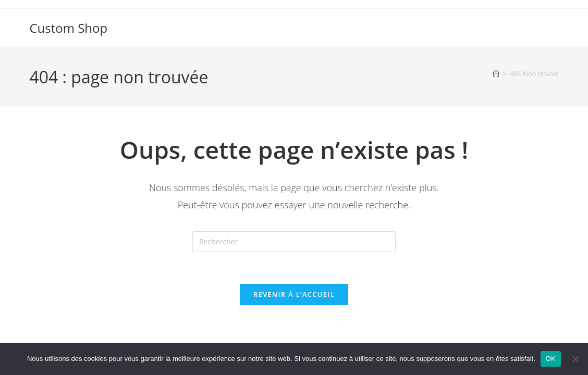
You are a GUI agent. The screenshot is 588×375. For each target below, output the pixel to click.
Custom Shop (68, 28)
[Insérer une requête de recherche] (294, 242)
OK (551, 359)
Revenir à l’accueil (294, 294)
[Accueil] (496, 73)
